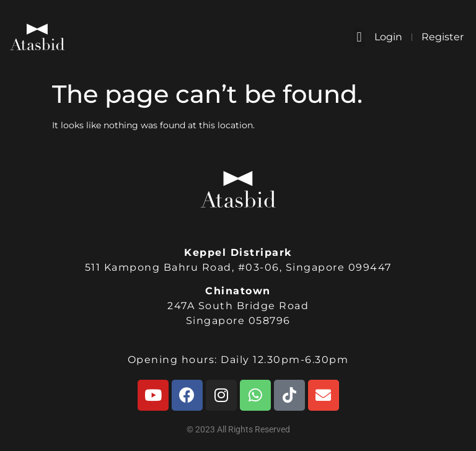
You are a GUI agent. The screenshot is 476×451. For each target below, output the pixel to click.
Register (443, 37)
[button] (359, 37)
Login (388, 37)
